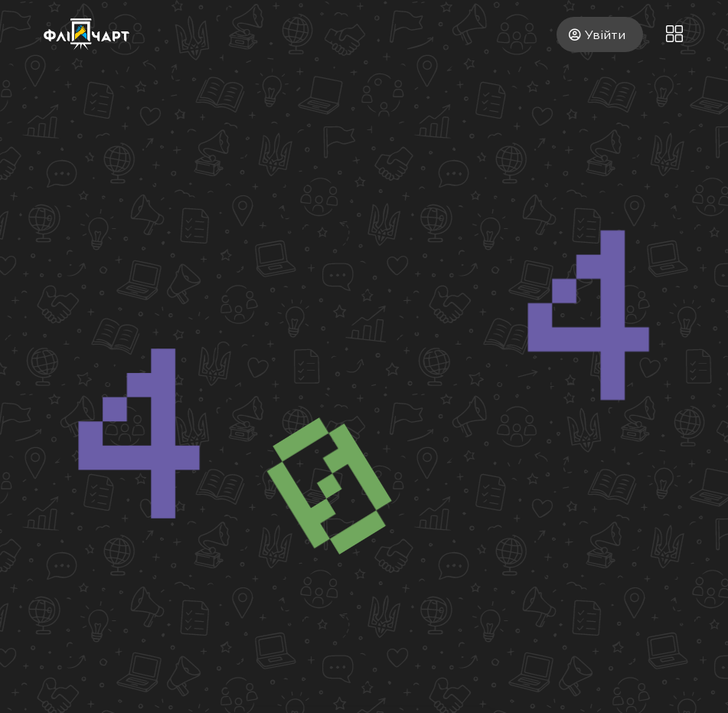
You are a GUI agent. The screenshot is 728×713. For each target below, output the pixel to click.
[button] (675, 34)
